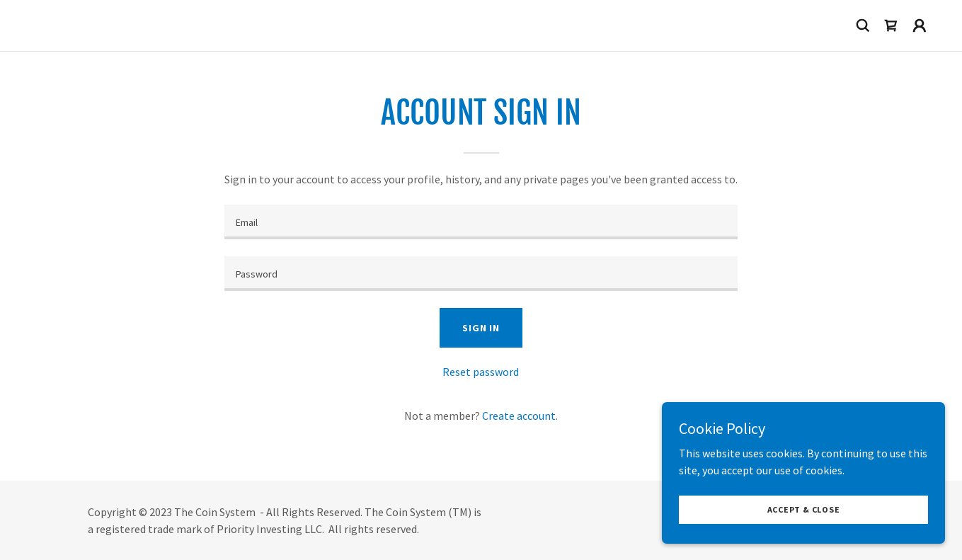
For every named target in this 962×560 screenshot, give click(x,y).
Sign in (481, 328)
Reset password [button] (481, 372)
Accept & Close (804, 509)
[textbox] (481, 222)
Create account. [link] (520, 416)
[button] (920, 25)
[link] (891, 25)
